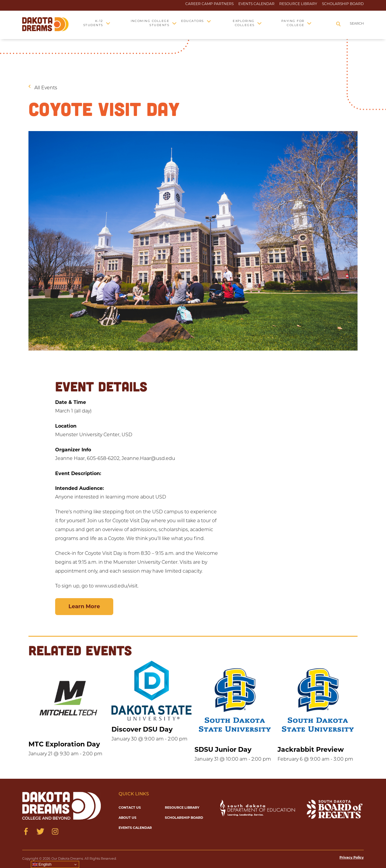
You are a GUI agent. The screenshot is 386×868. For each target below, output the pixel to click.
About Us (127, 818)
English (42, 864)
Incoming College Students (150, 23)
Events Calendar (256, 4)
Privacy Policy (352, 857)
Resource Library (298, 4)
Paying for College (293, 23)
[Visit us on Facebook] (26, 831)
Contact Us (130, 808)
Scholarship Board (343, 4)
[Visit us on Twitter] (40, 831)
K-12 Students (93, 23)
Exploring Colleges (244, 23)
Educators (193, 21)
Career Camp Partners (209, 4)
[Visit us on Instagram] (55, 831)
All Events (46, 88)
